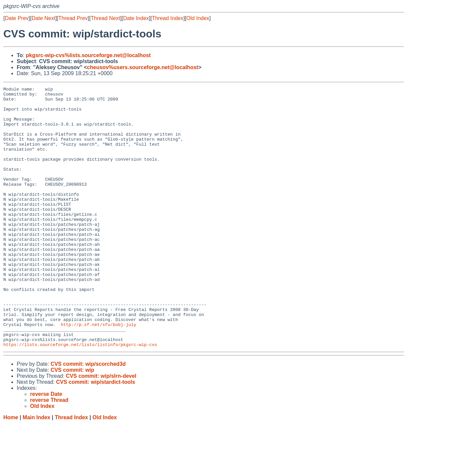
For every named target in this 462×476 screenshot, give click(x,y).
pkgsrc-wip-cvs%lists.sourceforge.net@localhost (88, 55)
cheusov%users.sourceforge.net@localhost (142, 67)
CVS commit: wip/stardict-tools (96, 434)
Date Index (136, 18)
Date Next (43, 18)
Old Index (198, 18)
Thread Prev (73, 18)
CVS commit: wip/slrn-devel (101, 428)
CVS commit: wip (72, 422)
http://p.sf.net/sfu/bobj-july (99, 372)
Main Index (37, 469)
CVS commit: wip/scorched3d (88, 416)
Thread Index (168, 18)
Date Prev (17, 18)
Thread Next (105, 18)
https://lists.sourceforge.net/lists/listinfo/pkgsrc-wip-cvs (80, 396)
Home (11, 469)
